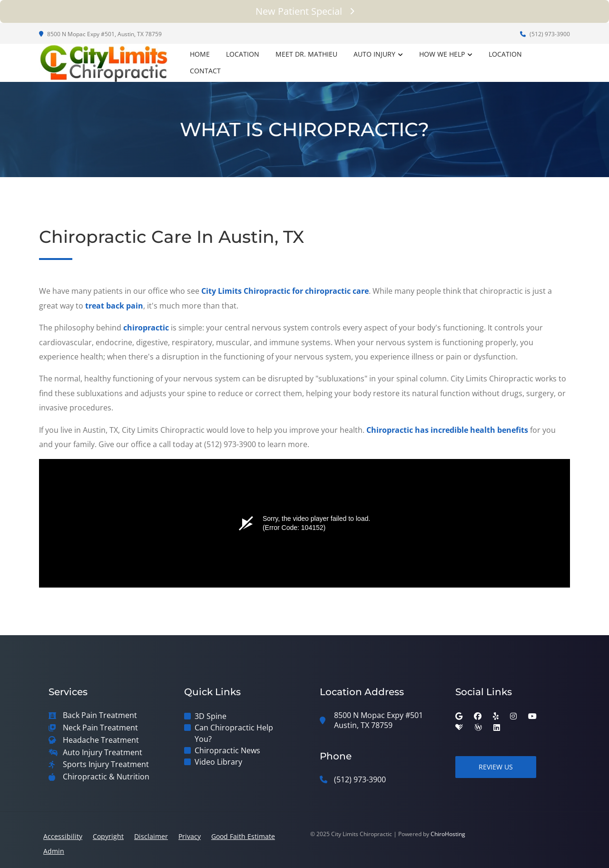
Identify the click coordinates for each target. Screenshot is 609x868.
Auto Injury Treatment (103, 753)
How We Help (442, 54)
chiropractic (146, 328)
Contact (205, 71)
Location (243, 54)
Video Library (218, 762)
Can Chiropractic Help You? (234, 733)
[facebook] (478, 716)
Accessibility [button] (63, 836)
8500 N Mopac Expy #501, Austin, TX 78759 (100, 34)
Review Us (496, 767)
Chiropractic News (227, 750)
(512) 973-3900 (545, 34)
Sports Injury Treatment (106, 764)
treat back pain (114, 306)
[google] (459, 716)
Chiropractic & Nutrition (106, 777)
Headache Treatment (101, 740)
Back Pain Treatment (100, 715)
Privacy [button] (190, 836)
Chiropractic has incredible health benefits (447, 430)
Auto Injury (374, 54)
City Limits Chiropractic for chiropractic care (285, 291)
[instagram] (513, 716)
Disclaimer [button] (151, 836)
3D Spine (211, 716)
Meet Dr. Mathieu (306, 54)
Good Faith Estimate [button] (243, 836)
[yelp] (496, 716)
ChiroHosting (448, 834)
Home (200, 54)
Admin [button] (54, 851)
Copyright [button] (108, 836)
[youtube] (532, 716)
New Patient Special (305, 11)
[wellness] (478, 728)
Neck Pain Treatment (100, 728)
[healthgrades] (459, 728)
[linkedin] (497, 728)
